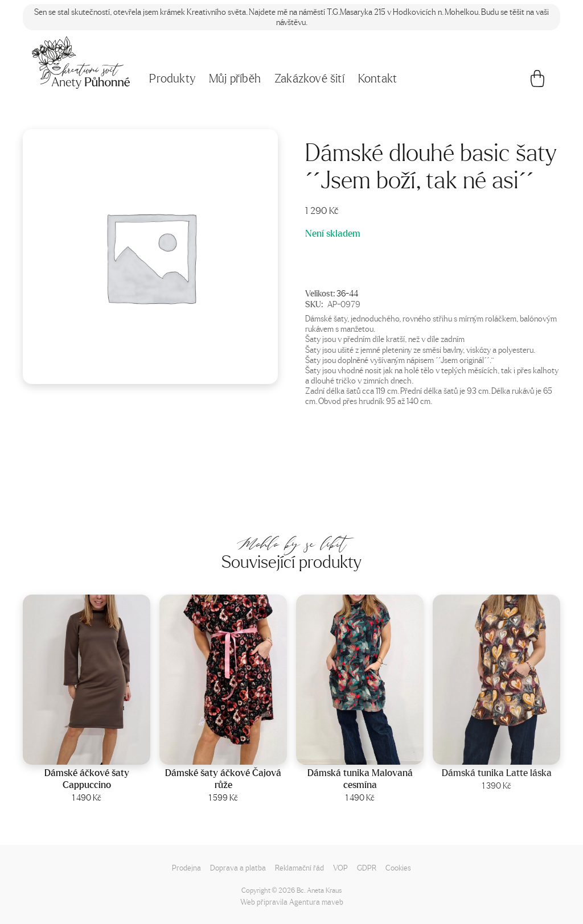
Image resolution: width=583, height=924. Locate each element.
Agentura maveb (316, 902)
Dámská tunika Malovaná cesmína (360, 779)
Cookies (398, 867)
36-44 (347, 293)
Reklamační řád (299, 867)
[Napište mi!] (81, 63)
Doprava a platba (238, 867)
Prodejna (186, 867)
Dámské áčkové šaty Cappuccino (87, 779)
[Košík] (537, 81)
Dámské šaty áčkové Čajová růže (223, 779)
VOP (340, 867)
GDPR (367, 867)
